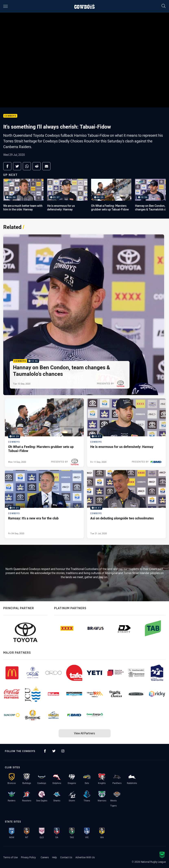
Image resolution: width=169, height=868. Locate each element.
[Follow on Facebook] (45, 751)
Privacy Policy (28, 857)
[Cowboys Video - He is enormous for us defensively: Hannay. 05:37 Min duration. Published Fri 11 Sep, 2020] (126, 432)
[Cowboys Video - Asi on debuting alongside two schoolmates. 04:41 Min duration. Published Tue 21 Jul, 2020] (126, 504)
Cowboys (10, 116)
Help (55, 857)
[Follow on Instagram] (63, 751)
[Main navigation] (5, 6)
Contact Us (66, 857)
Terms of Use (10, 857)
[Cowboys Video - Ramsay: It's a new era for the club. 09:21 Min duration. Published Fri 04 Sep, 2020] (44, 504)
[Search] (164, 6)
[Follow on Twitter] (54, 751)
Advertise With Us (85, 857)
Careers (45, 857)
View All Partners (84, 733)
